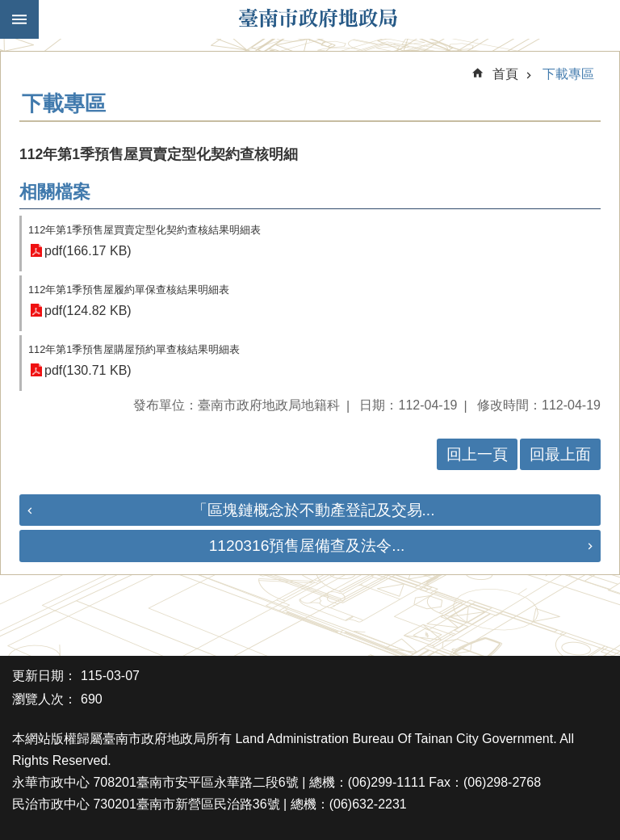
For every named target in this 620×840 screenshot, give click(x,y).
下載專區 (568, 74)
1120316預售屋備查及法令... (307, 546)
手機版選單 (19, 19)
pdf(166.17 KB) (88, 251)
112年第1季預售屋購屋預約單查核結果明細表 (134, 349)
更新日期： (44, 676)
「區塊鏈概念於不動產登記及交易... (314, 510)
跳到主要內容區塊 (8, 8)
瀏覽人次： (44, 699)
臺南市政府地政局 (318, 19)
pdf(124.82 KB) (88, 311)
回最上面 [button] (560, 454)
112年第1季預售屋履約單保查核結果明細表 (129, 290)
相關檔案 (55, 192)
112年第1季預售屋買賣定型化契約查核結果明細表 (145, 230)
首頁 (505, 74)
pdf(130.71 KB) (88, 370)
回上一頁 (477, 454)
